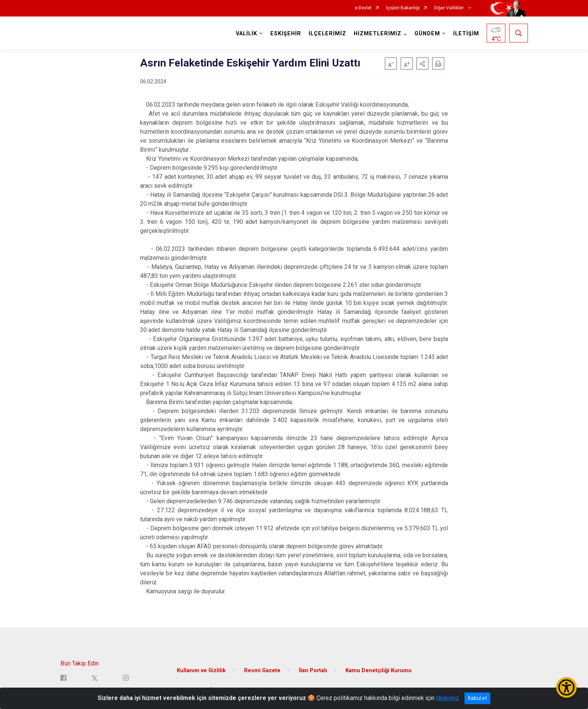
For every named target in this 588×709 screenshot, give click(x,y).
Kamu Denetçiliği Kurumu (378, 670)
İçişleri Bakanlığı (403, 8)
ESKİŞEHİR (286, 34)
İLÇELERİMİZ (327, 34)
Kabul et (477, 698)
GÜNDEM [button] (427, 34)
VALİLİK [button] (247, 34)
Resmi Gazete (262, 670)
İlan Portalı (313, 670)
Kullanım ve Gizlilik (201, 670)
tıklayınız (448, 698)
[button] (422, 63)
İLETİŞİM (466, 34)
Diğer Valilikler (449, 8)
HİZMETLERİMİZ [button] (378, 34)
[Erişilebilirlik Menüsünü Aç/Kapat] (566, 687)
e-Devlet (363, 8)
